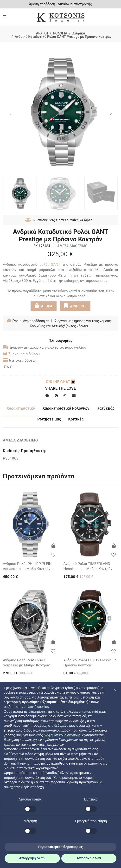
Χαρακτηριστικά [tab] (21, 408)
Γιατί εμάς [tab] (105, 408)
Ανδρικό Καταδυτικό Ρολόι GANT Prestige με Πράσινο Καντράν (63, 37)
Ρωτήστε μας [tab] (49, 419)
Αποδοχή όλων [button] (89, 858)
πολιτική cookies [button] (37, 707)
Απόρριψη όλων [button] (32, 858)
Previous (10, 114)
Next (111, 114)
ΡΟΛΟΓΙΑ (60, 33)
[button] (115, 690)
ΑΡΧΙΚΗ (42, 33)
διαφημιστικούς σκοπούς (62, 735)
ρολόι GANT (50, 264)
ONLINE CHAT (60, 382)
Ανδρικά (79, 33)
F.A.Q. (9, 367)
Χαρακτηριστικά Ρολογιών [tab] (66, 408)
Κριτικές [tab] (76, 419)
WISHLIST (75, 305)
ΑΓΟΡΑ (44, 305)
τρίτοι (86, 712)
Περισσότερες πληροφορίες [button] (60, 847)
